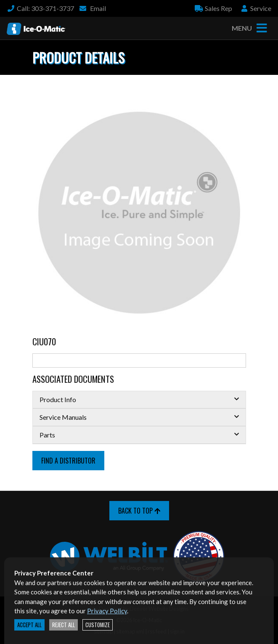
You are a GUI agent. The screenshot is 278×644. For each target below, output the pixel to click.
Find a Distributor (68, 461)
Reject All (64, 625)
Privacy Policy (107, 611)
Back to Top (139, 511)
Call (40, 8)
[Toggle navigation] (262, 28)
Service (256, 8)
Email (92, 8)
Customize (98, 625)
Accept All (29, 625)
